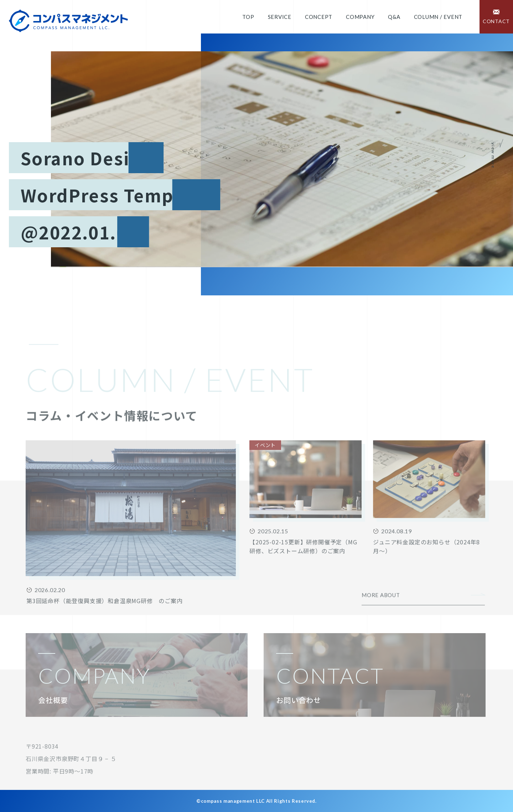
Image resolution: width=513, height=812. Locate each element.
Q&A (394, 17)
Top (248, 17)
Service (280, 17)
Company (360, 17)
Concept (319, 17)
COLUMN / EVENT (438, 17)
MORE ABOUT (381, 617)
